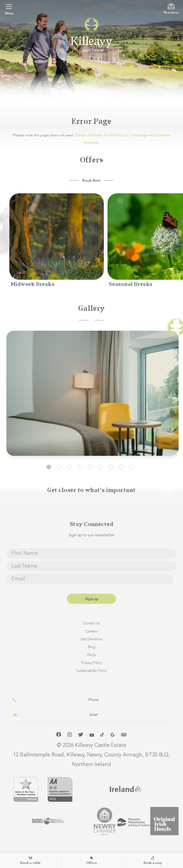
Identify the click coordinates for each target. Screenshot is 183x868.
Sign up (92, 599)
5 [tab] (90, 467)
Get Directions (92, 639)
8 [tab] (121, 467)
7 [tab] (111, 467)
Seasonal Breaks (131, 284)
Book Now (91, 180)
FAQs (92, 655)
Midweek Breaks (32, 284)
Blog (91, 647)
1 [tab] (49, 467)
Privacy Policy (92, 663)
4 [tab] (80, 467)
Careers (92, 631)
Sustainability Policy (91, 671)
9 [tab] (131, 467)
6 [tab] (100, 467)
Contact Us (91, 623)
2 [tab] (59, 467)
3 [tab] (69, 467)
